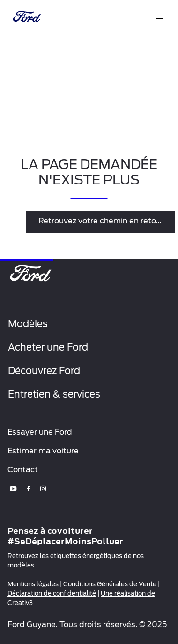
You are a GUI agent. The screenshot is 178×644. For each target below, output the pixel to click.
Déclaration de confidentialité (52, 594)
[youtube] (13, 488)
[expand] (159, 17)
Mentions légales (33, 584)
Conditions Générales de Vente (110, 584)
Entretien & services (54, 394)
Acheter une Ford (48, 347)
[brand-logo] (26, 17)
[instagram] (43, 488)
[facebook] (28, 488)
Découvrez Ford (44, 371)
